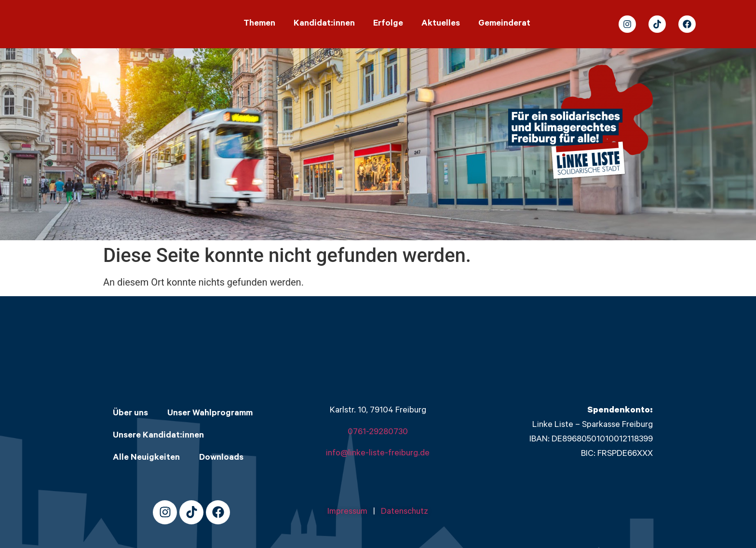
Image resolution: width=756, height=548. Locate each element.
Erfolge (388, 24)
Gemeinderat (504, 24)
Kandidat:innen (324, 24)
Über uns (130, 414)
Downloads (221, 458)
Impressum (350, 512)
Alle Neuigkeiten (146, 458)
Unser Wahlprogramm (210, 414)
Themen (259, 24)
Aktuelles (441, 24)
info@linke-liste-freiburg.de (378, 454)
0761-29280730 (378, 433)
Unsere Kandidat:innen (158, 436)
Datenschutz (405, 512)
